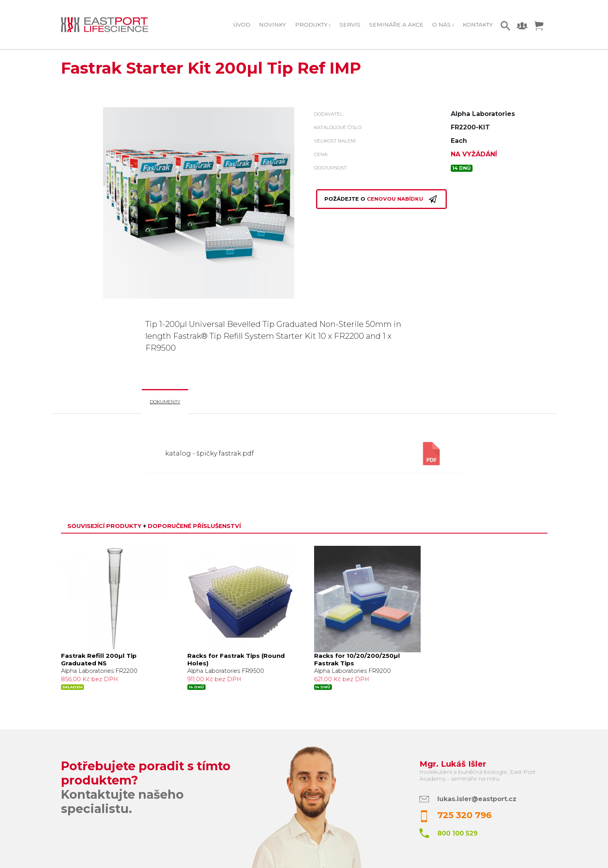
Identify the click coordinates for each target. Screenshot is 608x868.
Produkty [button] (312, 25)
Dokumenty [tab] (165, 402)
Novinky (273, 25)
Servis (350, 25)
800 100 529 (457, 833)
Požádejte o (381, 199)
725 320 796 (464, 815)
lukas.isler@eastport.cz (477, 799)
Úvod (242, 25)
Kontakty (478, 25)
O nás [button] (442, 25)
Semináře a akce (396, 25)
